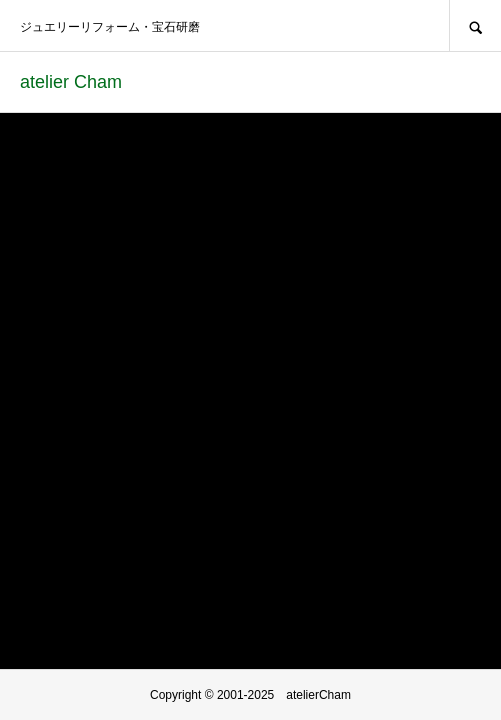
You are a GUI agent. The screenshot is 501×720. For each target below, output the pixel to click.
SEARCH (475, 25)
